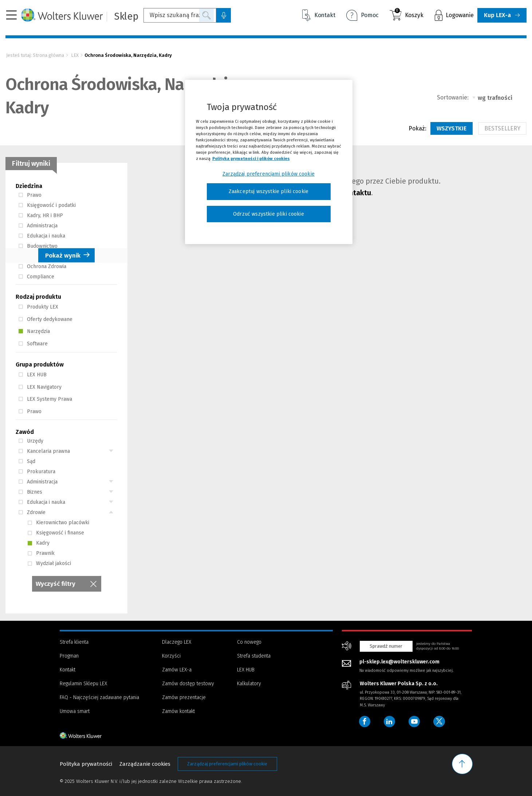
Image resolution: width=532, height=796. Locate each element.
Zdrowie (32, 512)
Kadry (39, 543)
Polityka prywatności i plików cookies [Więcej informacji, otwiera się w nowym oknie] (251, 158)
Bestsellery (502, 128)
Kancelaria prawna (44, 451)
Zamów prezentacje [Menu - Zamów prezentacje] (184, 697)
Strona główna (48, 55)
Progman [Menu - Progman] (69, 656)
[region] (269, 162)
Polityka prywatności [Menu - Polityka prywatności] (86, 764)
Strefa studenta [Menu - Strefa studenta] (254, 656)
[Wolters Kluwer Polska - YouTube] (415, 722)
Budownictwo (38, 246)
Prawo (30, 195)
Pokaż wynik (63, 256)
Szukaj (206, 15)
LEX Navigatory (40, 387)
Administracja (38, 226)
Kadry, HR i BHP (41, 215)
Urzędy (31, 441)
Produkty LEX (38, 307)
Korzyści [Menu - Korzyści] (171, 656)
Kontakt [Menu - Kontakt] (68, 670)
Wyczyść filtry (56, 584)
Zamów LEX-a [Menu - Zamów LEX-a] (177, 670)
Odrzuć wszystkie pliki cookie (269, 214)
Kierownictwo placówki (58, 523)
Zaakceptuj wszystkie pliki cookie (269, 191)
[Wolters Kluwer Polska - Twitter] (440, 722)
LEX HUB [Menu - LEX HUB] (246, 670)
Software (33, 344)
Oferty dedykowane (46, 319)
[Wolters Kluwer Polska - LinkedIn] (390, 722)
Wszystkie (452, 128)
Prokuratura (37, 472)
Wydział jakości (49, 563)
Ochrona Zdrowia (42, 266)
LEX (75, 55)
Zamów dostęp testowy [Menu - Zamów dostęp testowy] (188, 684)
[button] (11, 15)
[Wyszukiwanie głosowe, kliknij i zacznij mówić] (224, 15)
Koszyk (409, 14)
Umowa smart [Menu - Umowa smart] (75, 711)
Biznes (30, 492)
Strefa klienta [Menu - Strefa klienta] (74, 642)
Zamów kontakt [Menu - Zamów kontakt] (178, 711)
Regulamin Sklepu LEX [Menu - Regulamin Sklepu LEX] (83, 684)
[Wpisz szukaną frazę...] (180, 15)
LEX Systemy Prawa (45, 399)
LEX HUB (33, 375)
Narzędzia (34, 331)
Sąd (27, 461)
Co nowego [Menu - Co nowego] (249, 642)
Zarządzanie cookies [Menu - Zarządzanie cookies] (145, 764)
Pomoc (362, 16)
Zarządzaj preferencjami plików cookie (227, 764)
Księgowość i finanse (56, 533)
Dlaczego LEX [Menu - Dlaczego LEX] (177, 642)
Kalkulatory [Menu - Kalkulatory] (249, 684)
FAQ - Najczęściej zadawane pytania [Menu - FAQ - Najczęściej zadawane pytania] (99, 697)
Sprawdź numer (386, 646)
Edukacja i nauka (42, 236)
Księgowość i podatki (47, 205)
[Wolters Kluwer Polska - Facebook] (365, 722)
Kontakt (319, 15)
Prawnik (41, 553)
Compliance (36, 277)
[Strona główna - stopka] (94, 736)
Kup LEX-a (497, 15)
